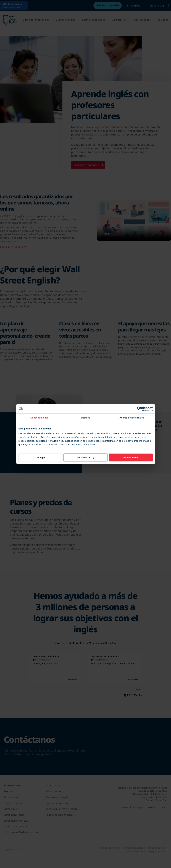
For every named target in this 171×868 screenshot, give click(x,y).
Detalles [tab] (85, 418)
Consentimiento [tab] (39, 418)
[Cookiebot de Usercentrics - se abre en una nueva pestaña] (139, 409)
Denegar (40, 457)
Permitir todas (131, 457)
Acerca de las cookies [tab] (132, 418)
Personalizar (86, 457)
